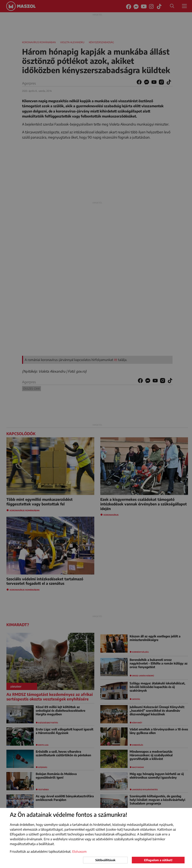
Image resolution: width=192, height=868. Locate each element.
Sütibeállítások (105, 860)
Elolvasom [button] (79, 852)
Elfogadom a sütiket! (158, 860)
